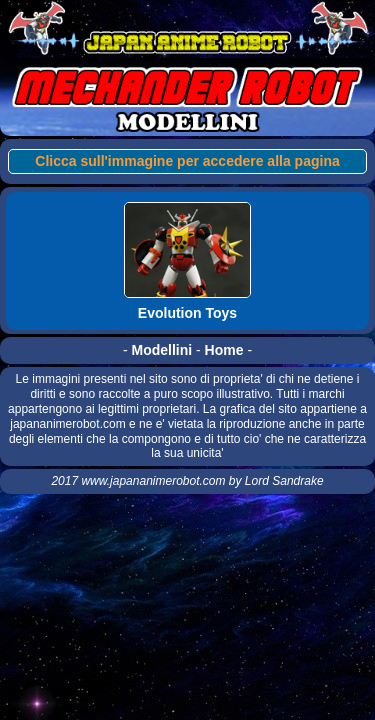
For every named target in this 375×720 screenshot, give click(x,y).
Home (224, 350)
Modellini (161, 350)
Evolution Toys (187, 313)
